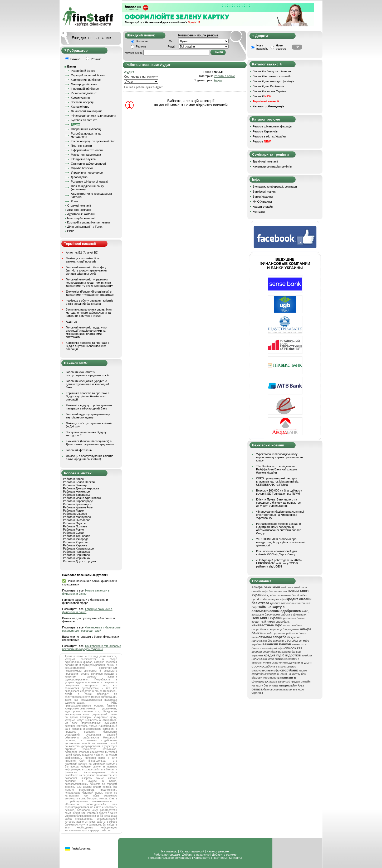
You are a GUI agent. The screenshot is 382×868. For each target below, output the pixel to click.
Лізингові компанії (79, 210)
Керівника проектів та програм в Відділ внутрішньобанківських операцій (87, 346)
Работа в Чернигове (76, 555)
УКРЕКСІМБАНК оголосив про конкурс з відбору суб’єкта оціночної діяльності (280, 542)
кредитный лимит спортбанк (271, 622)
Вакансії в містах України (270, 91)
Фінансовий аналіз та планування (93, 116)
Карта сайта (202, 858)
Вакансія (142, 41)
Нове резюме (281, 47)
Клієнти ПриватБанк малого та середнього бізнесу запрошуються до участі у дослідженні (279, 503)
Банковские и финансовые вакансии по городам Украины (92, 647)
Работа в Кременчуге (77, 504)
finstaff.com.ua (81, 848)
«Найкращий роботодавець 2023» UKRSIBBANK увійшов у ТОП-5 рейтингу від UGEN (279, 563)
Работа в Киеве (73, 479)
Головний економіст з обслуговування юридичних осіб (87, 374)
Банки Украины (263, 197)
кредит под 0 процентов (283, 629)
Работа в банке (224, 76)
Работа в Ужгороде (76, 539)
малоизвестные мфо (266, 670)
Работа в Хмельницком (79, 549)
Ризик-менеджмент (84, 93)
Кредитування (80, 98)
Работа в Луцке (73, 511)
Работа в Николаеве (77, 520)
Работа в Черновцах (77, 558)
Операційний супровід (86, 129)
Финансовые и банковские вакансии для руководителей (91, 629)
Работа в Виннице (75, 485)
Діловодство (79, 177)
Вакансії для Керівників (268, 86)
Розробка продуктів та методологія (86, 135)
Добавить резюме (224, 855)
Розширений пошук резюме (198, 35)
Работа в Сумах (74, 533)
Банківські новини (265, 192)
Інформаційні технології (87, 150)
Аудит (218, 80)
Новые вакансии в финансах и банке (86, 592)
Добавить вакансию (196, 855)
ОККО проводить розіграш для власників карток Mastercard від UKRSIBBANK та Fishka (277, 481)
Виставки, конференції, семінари (275, 187)
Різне (74, 201)
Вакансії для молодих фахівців (273, 81)
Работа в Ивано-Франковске (82, 498)
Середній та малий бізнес (88, 75)
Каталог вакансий (192, 851)
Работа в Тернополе (77, 536)
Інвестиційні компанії (81, 218)
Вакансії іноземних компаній (272, 76)
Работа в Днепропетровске (81, 488)
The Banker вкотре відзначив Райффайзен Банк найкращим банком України (276, 469)
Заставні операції (83, 102)
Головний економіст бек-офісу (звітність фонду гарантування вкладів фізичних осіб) (86, 270)
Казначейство (80, 107)
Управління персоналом (87, 173)
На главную (169, 851)
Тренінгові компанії (265, 161)
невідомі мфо (276, 599)
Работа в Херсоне (75, 545)
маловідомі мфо (273, 648)
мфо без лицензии (275, 591)
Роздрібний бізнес (83, 71)
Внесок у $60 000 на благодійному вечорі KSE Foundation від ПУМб (279, 492)
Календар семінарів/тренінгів (272, 166)
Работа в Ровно (73, 530)
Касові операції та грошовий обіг (93, 141)
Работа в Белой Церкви (79, 482)
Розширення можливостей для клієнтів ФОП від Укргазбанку (277, 553)
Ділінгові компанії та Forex (85, 227)
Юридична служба (83, 159)
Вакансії (262, 96)
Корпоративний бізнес (86, 80)
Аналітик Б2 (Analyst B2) (82, 252)
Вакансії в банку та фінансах (272, 71)
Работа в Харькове (76, 542)
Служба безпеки (82, 168)
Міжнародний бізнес (84, 84)
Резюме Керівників (265, 131)
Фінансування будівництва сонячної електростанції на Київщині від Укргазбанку (280, 515)
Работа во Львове (75, 514)
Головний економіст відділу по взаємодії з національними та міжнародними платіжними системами (86, 332)
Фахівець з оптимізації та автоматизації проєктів (83, 260)
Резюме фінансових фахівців (272, 126)
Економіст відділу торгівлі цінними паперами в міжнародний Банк (89, 407)
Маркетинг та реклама (86, 155)
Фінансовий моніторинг (86, 111)
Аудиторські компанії (81, 214)
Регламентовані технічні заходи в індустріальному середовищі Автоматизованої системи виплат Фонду (278, 528)
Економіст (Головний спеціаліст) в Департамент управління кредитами (90, 293)
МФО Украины (262, 202)
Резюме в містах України (269, 136)
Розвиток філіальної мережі (89, 182)
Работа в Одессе (74, 523)
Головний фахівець (79, 450)
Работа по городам (167, 855)
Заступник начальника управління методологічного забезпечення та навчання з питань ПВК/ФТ (89, 313)
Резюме (141, 46)
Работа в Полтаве (75, 526)
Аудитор (71, 322)
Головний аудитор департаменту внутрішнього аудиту (88, 416)
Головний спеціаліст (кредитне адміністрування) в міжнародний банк (88, 384)
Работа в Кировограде (78, 501)
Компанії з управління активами (89, 222)
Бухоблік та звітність (85, 120)
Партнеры (220, 858)
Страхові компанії (79, 206)
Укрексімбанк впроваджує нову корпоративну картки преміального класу (280, 457)
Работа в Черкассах (76, 552)
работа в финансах (293, 614)
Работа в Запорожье (77, 495)
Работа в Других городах (80, 561)
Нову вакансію (262, 47)
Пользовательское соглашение (170, 858)
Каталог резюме (218, 851)
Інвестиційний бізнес (85, 89)
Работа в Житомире (76, 492)
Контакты (235, 858)
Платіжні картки (81, 146)
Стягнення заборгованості (88, 164)
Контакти (259, 212)
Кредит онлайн (263, 207)
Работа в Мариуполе (77, 517)
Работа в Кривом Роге (78, 507)
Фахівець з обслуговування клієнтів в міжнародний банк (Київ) (90, 302)
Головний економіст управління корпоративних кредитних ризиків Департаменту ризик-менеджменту (89, 283)
